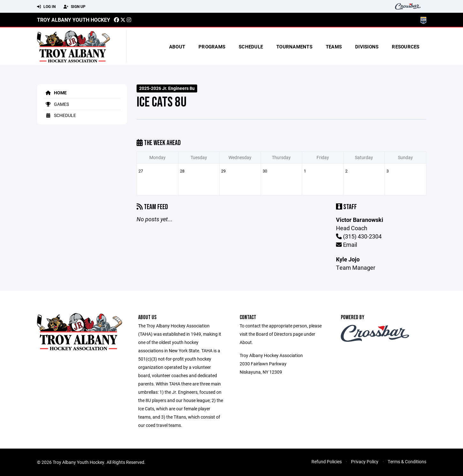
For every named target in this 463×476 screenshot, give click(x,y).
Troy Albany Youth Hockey (74, 20)
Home (55, 93)
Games (56, 104)
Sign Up (75, 7)
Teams (334, 47)
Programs (212, 47)
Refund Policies (327, 461)
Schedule (251, 47)
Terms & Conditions (407, 461)
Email (347, 245)
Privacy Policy (365, 461)
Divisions (367, 47)
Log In (46, 7)
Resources (406, 47)
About (177, 47)
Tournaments (294, 47)
